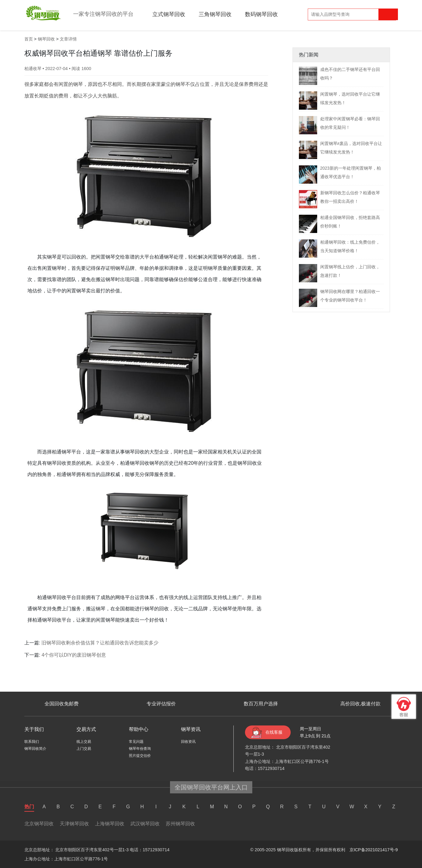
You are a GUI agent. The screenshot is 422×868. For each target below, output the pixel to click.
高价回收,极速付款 (360, 704)
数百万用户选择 (261, 704)
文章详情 (68, 39)
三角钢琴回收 (215, 14)
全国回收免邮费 (62, 704)
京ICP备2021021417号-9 (374, 850)
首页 (29, 39)
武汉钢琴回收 (145, 824)
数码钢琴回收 (261, 14)
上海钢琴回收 (110, 824)
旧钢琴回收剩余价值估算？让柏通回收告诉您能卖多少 (100, 643)
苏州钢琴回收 (180, 824)
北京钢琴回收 (39, 824)
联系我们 (32, 742)
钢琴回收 (46, 39)
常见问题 (136, 742)
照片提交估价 (140, 756)
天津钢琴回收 (74, 824)
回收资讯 (188, 742)
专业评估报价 (161, 704)
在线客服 (274, 732)
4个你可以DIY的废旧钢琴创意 (74, 655)
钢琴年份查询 (140, 749)
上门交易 (84, 749)
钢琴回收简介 (35, 749)
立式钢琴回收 (169, 14)
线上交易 (84, 742)
